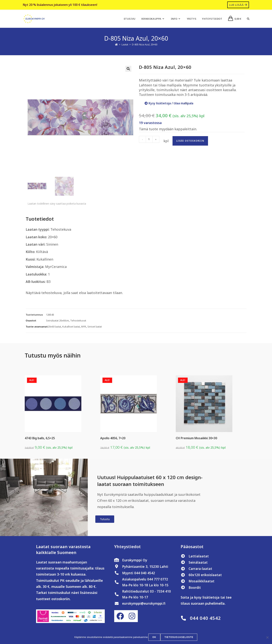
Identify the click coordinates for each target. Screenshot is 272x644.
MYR (84, 327)
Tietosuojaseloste (179, 638)
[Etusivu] (116, 44)
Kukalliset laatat (71, 327)
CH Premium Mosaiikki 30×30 (196, 439)
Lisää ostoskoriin (190, 141)
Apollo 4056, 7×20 (113, 439)
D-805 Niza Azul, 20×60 (145, 44)
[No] (267, 638)
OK (155, 638)
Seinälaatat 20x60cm (57, 321)
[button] (128, 69)
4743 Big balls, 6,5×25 (40, 439)
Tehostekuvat (78, 321)
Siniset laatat (95, 327)
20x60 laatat (54, 327)
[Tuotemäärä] (149, 139)
